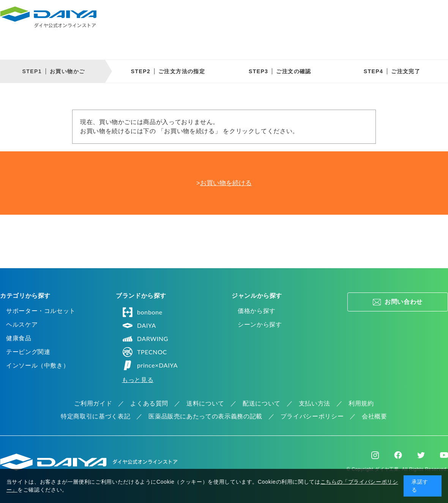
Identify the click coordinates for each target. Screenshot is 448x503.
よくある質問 (149, 403)
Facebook (398, 455)
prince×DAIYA (150, 365)
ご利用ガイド (93, 403)
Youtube (444, 455)
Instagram (375, 455)
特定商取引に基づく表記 (95, 416)
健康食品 (19, 338)
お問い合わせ (404, 302)
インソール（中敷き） (38, 365)
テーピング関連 (28, 352)
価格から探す (257, 311)
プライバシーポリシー (312, 416)
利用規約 (361, 403)
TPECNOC (144, 352)
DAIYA (139, 325)
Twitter (421, 455)
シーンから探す (260, 325)
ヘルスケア (22, 325)
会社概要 (375, 416)
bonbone (142, 312)
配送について (262, 403)
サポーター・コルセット (41, 311)
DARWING (145, 339)
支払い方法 (315, 403)
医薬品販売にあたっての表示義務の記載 (205, 416)
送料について (205, 403)
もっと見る (138, 380)
